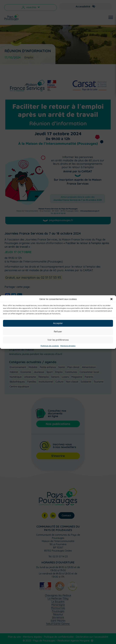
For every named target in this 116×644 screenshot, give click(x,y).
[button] (111, 299)
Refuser (58, 332)
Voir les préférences (58, 340)
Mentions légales (68, 346)
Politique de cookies (50, 346)
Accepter (58, 323)
